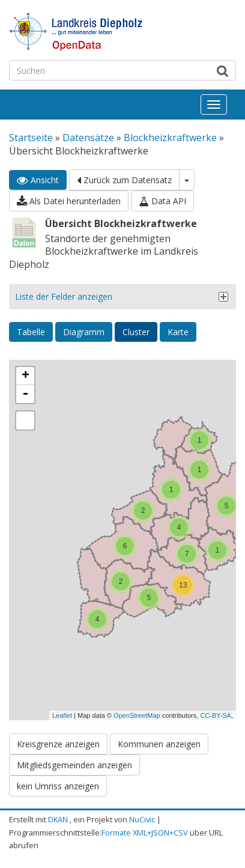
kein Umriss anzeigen (58, 786)
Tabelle (31, 332)
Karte (178, 332)
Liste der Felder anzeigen (64, 296)
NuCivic (142, 819)
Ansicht (38, 180)
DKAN (58, 819)
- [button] (25, 394)
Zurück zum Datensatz (124, 180)
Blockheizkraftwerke (170, 138)
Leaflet (62, 715)
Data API (162, 201)
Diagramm (84, 332)
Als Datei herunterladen (69, 201)
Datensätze (88, 138)
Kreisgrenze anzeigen (58, 744)
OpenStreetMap (137, 715)
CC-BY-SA (216, 715)
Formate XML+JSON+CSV (145, 833)
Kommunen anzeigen (159, 744)
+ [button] (26, 376)
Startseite (31, 138)
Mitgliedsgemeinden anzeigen (74, 765)
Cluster (136, 332)
